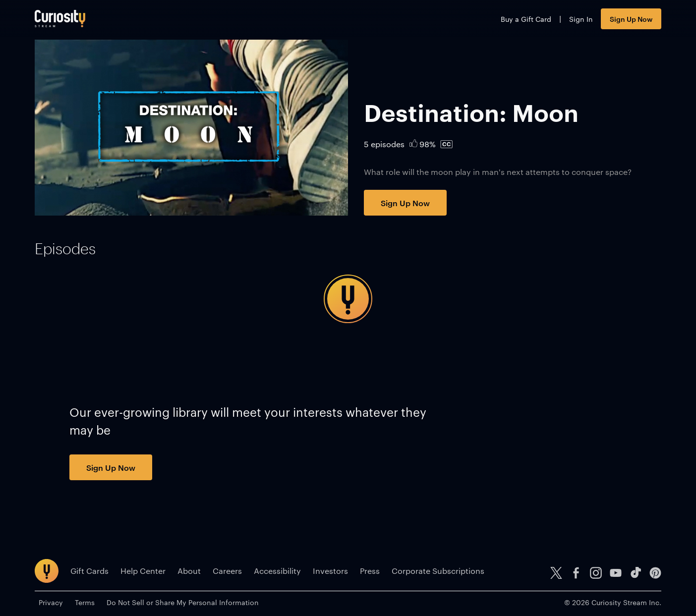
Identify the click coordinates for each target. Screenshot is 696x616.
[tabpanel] (348, 299)
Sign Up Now (631, 19)
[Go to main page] (60, 19)
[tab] (65, 249)
